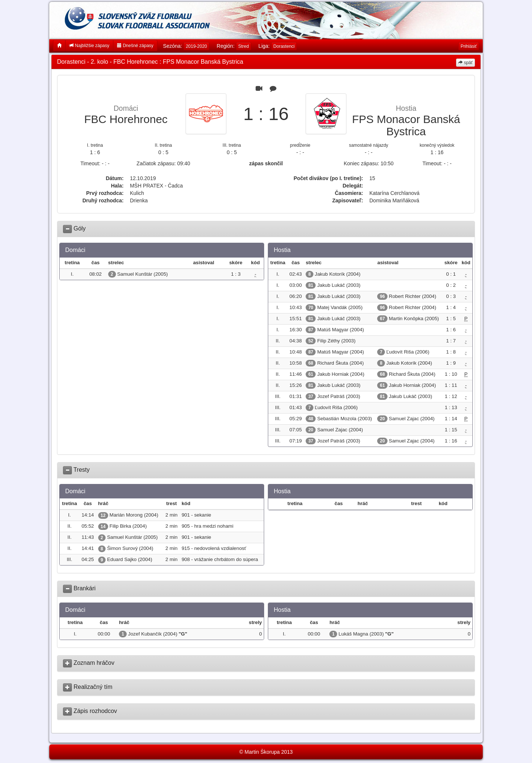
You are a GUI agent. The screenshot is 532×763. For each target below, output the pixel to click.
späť (465, 63)
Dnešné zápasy (135, 46)
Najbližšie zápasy (89, 46)
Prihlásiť (469, 46)
